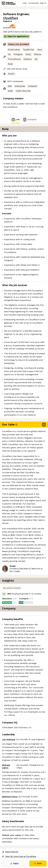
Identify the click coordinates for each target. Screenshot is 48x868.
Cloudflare (10, 18)
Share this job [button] (10, 852)
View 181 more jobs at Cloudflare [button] (19, 856)
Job (15, 120)
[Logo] (9, 3)
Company (30, 120)
